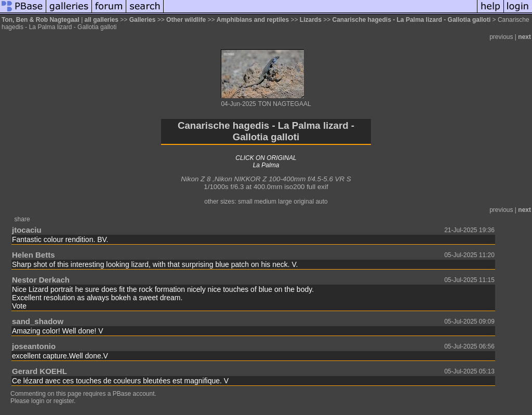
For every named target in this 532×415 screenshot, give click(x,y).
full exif (317, 187)
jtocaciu (27, 230)
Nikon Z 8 (196, 179)
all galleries (102, 20)
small (245, 202)
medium (265, 202)
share (22, 219)
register (64, 401)
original (304, 202)
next (524, 37)
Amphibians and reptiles (253, 20)
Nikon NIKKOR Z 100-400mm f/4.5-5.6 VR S (283, 179)
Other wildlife (186, 20)
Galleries (143, 20)
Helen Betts (34, 255)
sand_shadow (38, 321)
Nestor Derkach (41, 280)
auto (321, 202)
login (38, 401)
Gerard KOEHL (39, 371)
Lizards (311, 20)
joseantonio (34, 346)
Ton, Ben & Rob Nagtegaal (41, 20)
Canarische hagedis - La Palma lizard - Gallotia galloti (412, 20)
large (285, 202)
